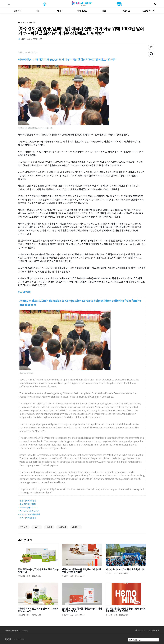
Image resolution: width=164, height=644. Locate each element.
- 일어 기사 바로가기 (27, 518)
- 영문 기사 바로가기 (27, 501)
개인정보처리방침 (12, 630)
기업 (24, 22)
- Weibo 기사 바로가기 (28, 507)
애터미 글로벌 (154, 630)
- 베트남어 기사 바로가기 (29, 514)
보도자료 (32, 22)
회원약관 (25, 630)
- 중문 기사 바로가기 (27, 504)
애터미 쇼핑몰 (140, 630)
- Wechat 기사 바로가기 (29, 511)
